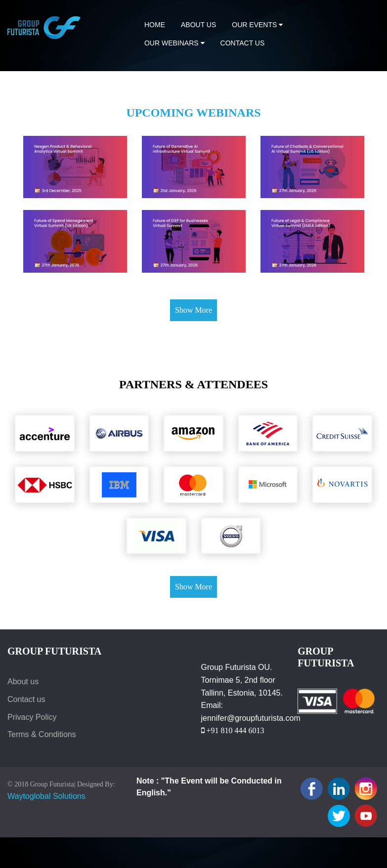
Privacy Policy (32, 717)
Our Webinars (174, 43)
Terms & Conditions (42, 734)
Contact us (243, 43)
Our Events (257, 25)
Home (155, 25)
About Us (198, 25)
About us (23, 682)
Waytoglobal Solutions (46, 796)
